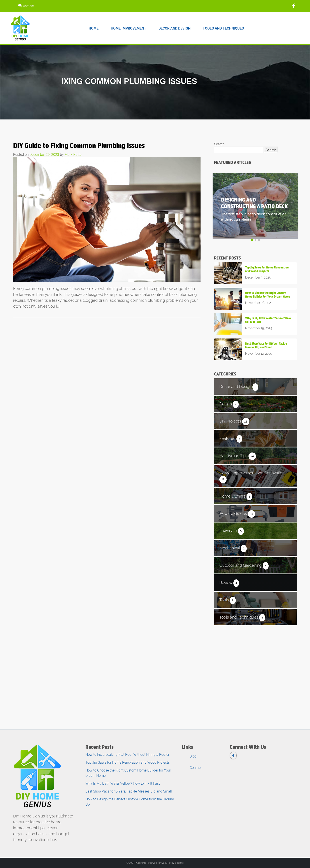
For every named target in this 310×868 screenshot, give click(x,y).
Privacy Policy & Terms (171, 863)
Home (94, 28)
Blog (193, 756)
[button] (252, 240)
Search (219, 144)
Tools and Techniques (223, 28)
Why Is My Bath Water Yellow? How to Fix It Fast (123, 783)
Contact (26, 6)
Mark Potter (74, 154)
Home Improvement (129, 28)
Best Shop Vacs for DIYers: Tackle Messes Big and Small (129, 791)
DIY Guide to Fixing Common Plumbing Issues (79, 146)
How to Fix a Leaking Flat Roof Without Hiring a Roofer (127, 754)
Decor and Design (174, 28)
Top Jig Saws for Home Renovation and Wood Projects (128, 762)
